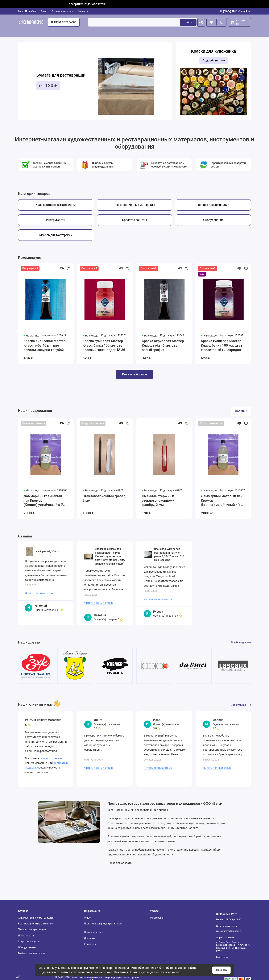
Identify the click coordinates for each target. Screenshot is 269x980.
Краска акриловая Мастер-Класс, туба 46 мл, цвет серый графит (163, 345)
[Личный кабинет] (201, 22)
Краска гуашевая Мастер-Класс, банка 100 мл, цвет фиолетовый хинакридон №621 (222, 346)
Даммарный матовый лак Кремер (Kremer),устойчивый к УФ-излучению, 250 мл (223, 501)
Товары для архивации (32, 929)
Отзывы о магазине (62, 11)
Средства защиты (29, 941)
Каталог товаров (64, 22)
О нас (44, 11)
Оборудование (27, 947)
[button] (25, 81)
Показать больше (134, 374)
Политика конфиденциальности (103, 924)
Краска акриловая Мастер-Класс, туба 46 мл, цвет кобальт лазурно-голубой (45, 345)
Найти (188, 22)
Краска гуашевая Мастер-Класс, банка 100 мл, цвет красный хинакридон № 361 (105, 345)
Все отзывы (241, 705)
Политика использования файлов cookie (84, 972)
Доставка (90, 938)
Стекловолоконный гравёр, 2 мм (104, 498)
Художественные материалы (35, 918)
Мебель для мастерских (32, 953)
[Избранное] (222, 22)
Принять (222, 970)
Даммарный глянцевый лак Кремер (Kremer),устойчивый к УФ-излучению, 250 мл (45, 501)
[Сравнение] (212, 22)
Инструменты (26, 936)
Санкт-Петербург (27, 11)
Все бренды (241, 642)
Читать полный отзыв (39, 593)
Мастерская (157, 918)
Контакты (83, 11)
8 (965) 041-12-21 (235, 11)
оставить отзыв (50, 758)
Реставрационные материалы (36, 924)
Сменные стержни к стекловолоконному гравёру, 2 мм (158, 501)
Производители (94, 932)
